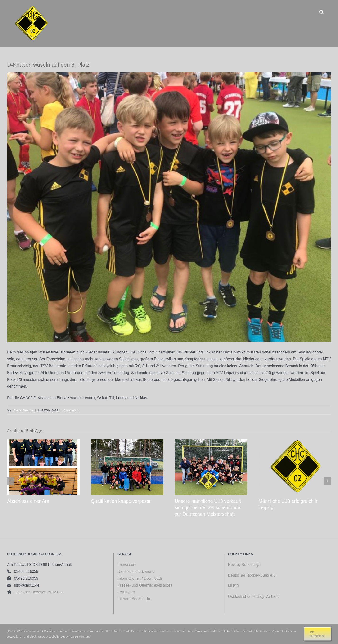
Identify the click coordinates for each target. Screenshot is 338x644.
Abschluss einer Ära (28, 501)
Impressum (127, 565)
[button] (322, 12)
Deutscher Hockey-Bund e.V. (252, 575)
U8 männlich (70, 410)
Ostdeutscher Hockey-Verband (254, 597)
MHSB (234, 586)
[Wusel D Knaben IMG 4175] (169, 207)
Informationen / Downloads (140, 578)
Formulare (126, 592)
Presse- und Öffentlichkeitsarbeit (145, 585)
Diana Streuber (24, 410)
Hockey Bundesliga (244, 565)
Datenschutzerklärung (136, 571)
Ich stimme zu (317, 634)
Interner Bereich (134, 599)
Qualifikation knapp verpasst (121, 501)
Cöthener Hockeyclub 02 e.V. (37, 592)
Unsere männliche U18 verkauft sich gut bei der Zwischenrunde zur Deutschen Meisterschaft (208, 507)
